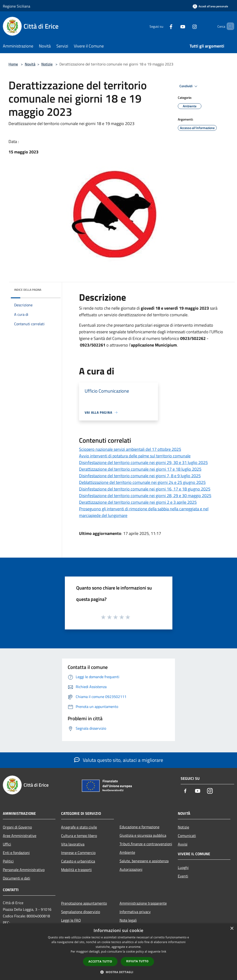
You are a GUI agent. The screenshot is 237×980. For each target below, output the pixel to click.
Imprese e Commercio (78, 853)
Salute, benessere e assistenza (144, 861)
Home (13, 64)
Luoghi (183, 867)
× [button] (232, 929)
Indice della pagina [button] (28, 290)
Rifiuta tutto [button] (137, 961)
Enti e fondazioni (16, 853)
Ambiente (127, 852)
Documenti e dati (17, 878)
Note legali (128, 920)
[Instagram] (187, 26)
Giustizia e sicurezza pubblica (143, 835)
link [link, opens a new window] (164, 952)
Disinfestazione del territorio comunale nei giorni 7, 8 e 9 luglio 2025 (140, 476)
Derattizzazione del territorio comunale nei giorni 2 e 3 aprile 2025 (138, 502)
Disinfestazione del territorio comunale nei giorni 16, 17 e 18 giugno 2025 (145, 489)
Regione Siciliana (17, 6)
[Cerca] (229, 26)
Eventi (183, 876)
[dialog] (118, 952)
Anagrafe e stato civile (79, 827)
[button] (119, 972)
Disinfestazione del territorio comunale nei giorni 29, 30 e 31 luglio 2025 (143, 462)
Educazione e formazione (139, 827)
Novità (30, 64)
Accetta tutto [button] (100, 961)
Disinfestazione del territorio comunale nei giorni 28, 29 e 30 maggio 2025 (145, 496)
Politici (8, 861)
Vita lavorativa (73, 844)
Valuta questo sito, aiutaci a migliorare (119, 760)
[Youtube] (175, 26)
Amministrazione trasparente (143, 903)
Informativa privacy (135, 912)
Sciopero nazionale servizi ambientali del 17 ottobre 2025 (130, 449)
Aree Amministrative (20, 836)
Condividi (189, 86)
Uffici (7, 844)
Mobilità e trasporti (76, 870)
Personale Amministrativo (24, 870)
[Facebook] (163, 26)
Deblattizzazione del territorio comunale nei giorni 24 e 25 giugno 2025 (142, 482)
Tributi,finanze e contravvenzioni (146, 844)
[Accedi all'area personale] (210, 6)
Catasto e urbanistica (78, 861)
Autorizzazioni (131, 869)
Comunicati (187, 836)
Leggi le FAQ (71, 920)
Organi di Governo (17, 827)
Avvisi (183, 844)
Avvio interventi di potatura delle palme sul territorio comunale (135, 456)
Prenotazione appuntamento (84, 903)
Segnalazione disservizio (81, 912)
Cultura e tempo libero (79, 836)
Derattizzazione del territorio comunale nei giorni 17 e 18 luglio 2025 (140, 469)
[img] (51, 289)
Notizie (47, 64)
